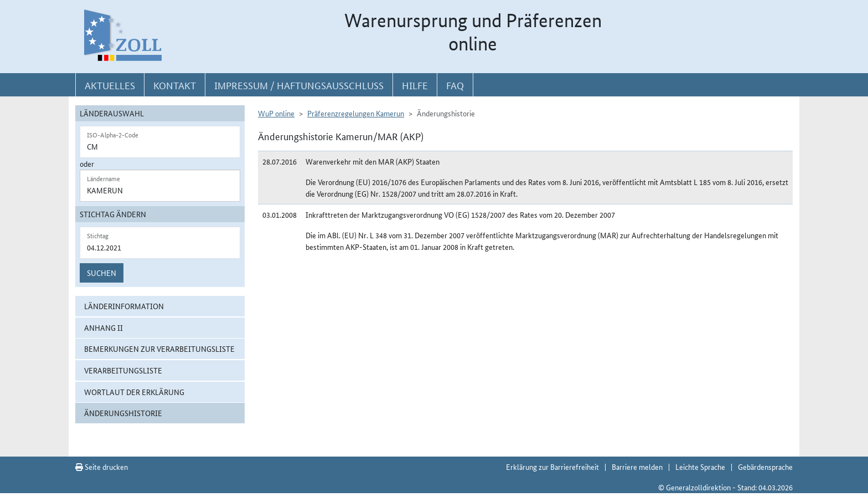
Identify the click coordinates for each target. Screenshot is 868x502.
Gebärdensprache (765, 467)
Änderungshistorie (123, 413)
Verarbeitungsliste (123, 370)
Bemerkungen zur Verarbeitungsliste (159, 349)
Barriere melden (637, 467)
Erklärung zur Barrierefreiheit (552, 467)
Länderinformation (124, 306)
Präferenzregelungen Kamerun (356, 113)
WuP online (276, 113)
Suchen (102, 273)
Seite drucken (102, 467)
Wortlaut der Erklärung (134, 392)
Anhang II (104, 327)
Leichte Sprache (700, 467)
